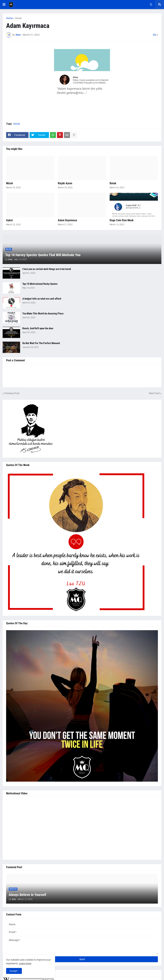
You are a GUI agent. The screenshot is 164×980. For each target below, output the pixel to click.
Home (9, 18)
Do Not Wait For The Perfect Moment (41, 343)
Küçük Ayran (65, 183)
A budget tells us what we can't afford (42, 299)
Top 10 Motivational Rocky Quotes (40, 284)
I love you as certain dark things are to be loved (47, 269)
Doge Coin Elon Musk (122, 220)
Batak (113, 183)
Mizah (10, 183)
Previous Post (12, 393)
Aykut (9, 220)
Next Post (154, 393)
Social (18, 18)
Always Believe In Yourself (28, 895)
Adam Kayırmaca (67, 220)
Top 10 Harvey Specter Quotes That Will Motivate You (43, 255)
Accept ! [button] (14, 971)
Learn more (25, 963)
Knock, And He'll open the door (38, 328)
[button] (4, 5)
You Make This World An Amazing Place (43, 314)
